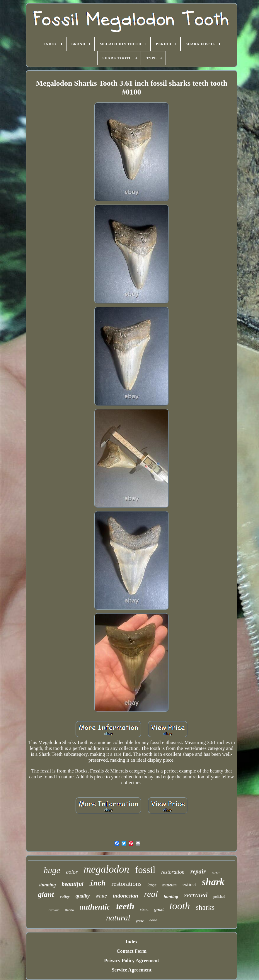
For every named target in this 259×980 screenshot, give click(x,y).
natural (118, 918)
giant (46, 894)
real (151, 894)
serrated (196, 895)
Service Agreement (132, 970)
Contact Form (132, 951)
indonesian (126, 896)
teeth (125, 906)
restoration (173, 872)
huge (52, 870)
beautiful (72, 884)
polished (219, 897)
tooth (180, 906)
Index (132, 942)
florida (70, 910)
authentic (95, 907)
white (101, 896)
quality (83, 896)
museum (169, 885)
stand (144, 909)
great (159, 909)
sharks (205, 907)
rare (215, 872)
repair (198, 871)
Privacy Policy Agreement (132, 960)
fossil (145, 870)
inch (97, 884)
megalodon (106, 869)
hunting (171, 896)
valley (65, 896)
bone (153, 920)
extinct (189, 884)
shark (213, 882)
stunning (47, 885)
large (152, 885)
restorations (126, 884)
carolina (54, 910)
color (72, 872)
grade (140, 921)
